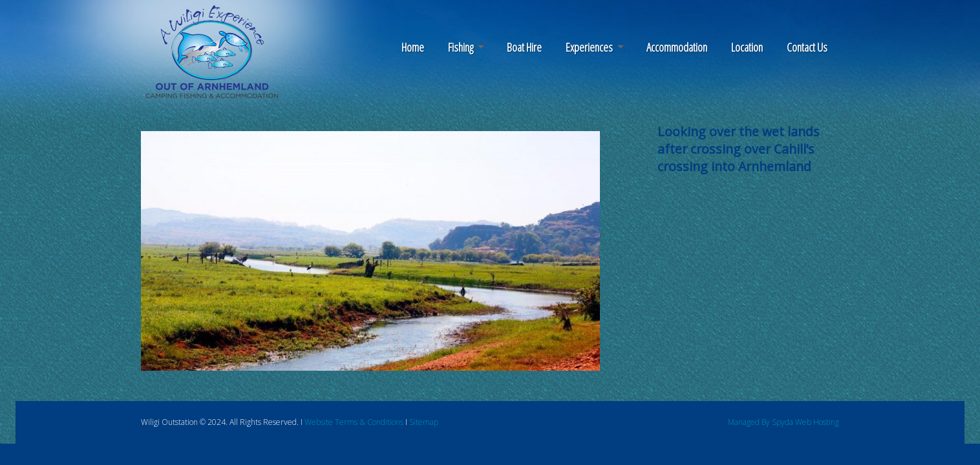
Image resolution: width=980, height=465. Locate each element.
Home (413, 47)
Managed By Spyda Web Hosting (783, 422)
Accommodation (677, 47)
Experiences (589, 47)
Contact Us (807, 47)
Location (747, 47)
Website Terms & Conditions (354, 422)
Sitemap (424, 422)
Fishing (461, 47)
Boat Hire (524, 47)
